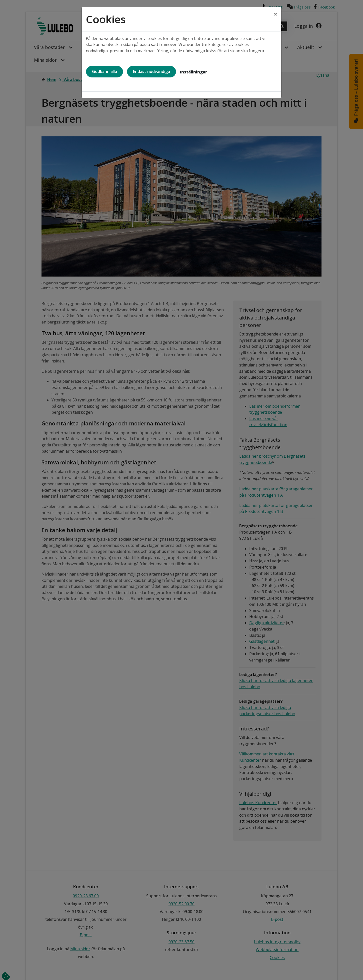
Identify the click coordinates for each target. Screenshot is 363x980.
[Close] (275, 14)
